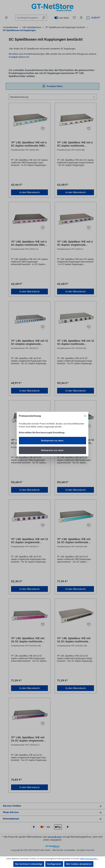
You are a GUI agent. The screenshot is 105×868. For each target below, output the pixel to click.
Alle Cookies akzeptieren (79, 864)
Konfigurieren (54, 864)
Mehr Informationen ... (89, 859)
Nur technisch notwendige (29, 864)
